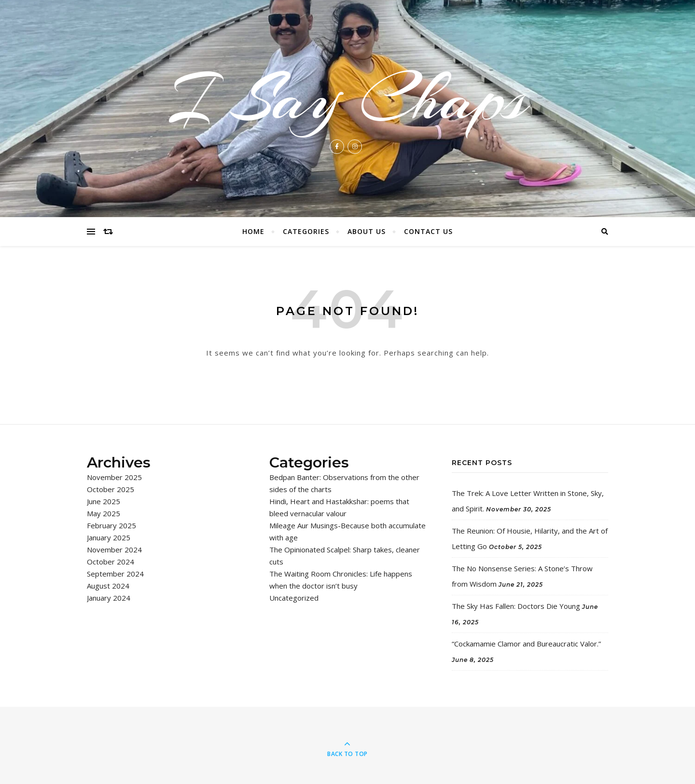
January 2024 (109, 598)
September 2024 (115, 574)
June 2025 (104, 501)
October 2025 (111, 489)
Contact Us (428, 231)
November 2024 (114, 550)
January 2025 (109, 537)
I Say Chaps (347, 98)
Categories (306, 231)
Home (253, 231)
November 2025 (114, 477)
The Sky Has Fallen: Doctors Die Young (516, 606)
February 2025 (111, 525)
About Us (367, 231)
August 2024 (108, 586)
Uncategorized (294, 598)
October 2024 (111, 562)
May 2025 (104, 513)
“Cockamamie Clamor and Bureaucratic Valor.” (526, 644)
